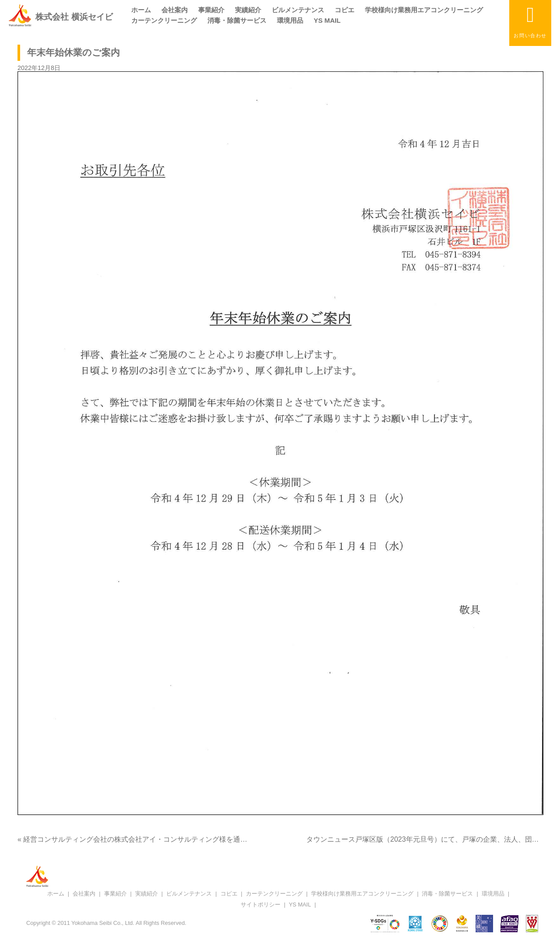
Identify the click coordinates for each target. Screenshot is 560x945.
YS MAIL (327, 20)
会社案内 (175, 10)
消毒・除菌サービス (237, 20)
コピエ (345, 10)
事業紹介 (211, 10)
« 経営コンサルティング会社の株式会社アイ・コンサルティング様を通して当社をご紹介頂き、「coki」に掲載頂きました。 (212, 839)
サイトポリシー (261, 905)
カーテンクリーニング (164, 20)
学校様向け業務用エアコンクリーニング (424, 10)
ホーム (141, 10)
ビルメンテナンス (298, 10)
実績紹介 (248, 10)
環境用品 (290, 20)
